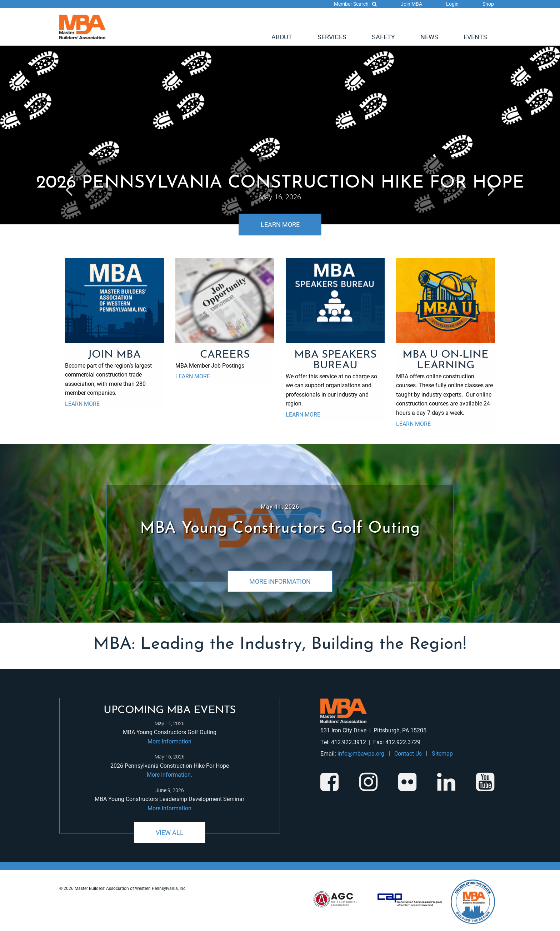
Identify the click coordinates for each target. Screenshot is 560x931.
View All (170, 832)
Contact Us (408, 753)
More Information (280, 581)
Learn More (280, 224)
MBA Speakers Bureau (335, 360)
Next (491, 188)
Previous (69, 188)
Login (452, 4)
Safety (383, 37)
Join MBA (411, 4)
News (429, 37)
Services (332, 37)
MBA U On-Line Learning (446, 360)
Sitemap (442, 753)
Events (475, 37)
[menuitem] (282, 37)
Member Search (355, 4)
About (282, 37)
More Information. (169, 774)
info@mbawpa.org (361, 753)
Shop (488, 4)
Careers (225, 355)
